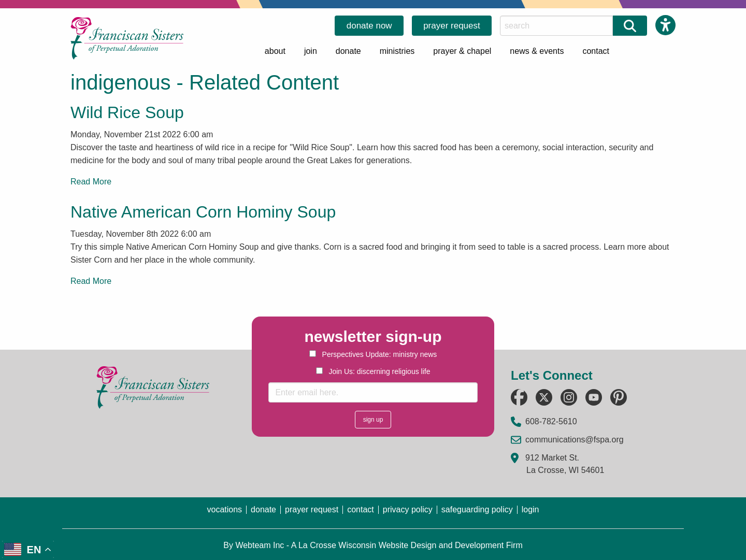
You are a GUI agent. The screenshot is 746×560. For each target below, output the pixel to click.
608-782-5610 (551, 421)
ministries (397, 51)
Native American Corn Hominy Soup (203, 212)
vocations (224, 510)
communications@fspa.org (575, 440)
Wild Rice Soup (127, 112)
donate (348, 51)
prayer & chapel (462, 51)
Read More (91, 182)
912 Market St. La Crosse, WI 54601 (565, 464)
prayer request (452, 26)
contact (596, 51)
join (311, 51)
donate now (369, 26)
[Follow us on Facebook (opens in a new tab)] (519, 397)
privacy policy (408, 510)
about (275, 51)
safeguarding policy (477, 510)
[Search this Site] (556, 26)
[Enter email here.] (373, 392)
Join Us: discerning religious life (373, 371)
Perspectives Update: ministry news (373, 354)
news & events (537, 51)
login (530, 510)
